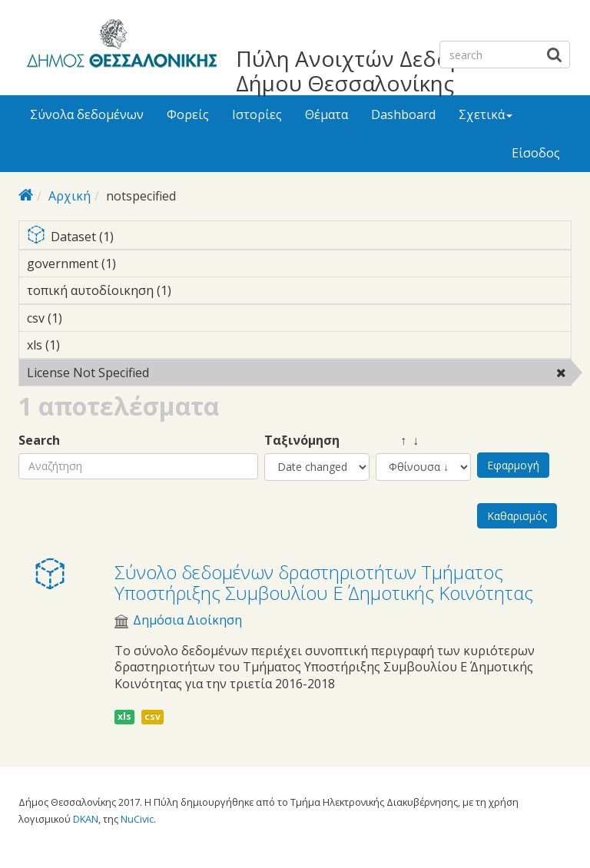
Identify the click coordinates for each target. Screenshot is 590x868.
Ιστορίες (257, 114)
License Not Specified (189, 373)
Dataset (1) (299, 238)
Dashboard (403, 114)
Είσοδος (536, 153)
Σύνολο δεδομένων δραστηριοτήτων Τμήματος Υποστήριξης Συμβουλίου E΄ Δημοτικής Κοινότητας (324, 582)
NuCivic (137, 819)
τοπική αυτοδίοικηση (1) (195, 290)
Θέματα (326, 114)
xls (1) (84, 345)
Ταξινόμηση (302, 441)
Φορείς (188, 114)
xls (124, 716)
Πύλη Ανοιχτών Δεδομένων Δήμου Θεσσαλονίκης (375, 71)
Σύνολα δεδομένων (87, 114)
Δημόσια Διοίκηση (187, 620)
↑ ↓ (397, 441)
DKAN (86, 819)
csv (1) (86, 318)
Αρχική (70, 196)
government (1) (140, 263)
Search (39, 441)
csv (152, 716)
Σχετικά (486, 114)
